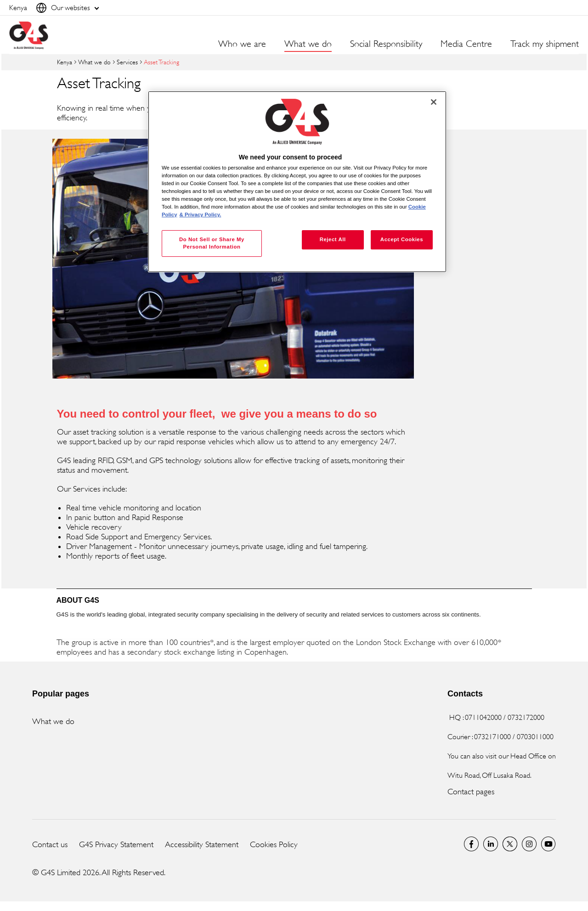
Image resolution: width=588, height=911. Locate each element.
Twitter (510, 844)
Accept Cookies (402, 239)
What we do (94, 62)
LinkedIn (491, 844)
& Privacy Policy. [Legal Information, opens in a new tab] (201, 215)
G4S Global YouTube (548, 844)
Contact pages (471, 792)
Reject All (333, 239)
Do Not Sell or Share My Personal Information (212, 243)
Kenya (65, 62)
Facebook (471, 844)
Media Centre (466, 44)
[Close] (434, 102)
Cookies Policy (274, 844)
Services (127, 62)
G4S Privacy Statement (116, 844)
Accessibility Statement (202, 844)
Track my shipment (545, 44)
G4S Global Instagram (529, 844)
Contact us (50, 844)
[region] (297, 182)
